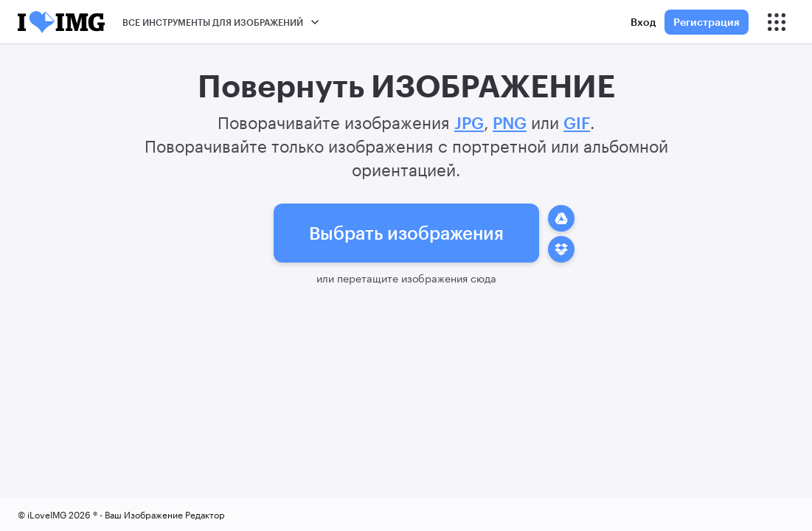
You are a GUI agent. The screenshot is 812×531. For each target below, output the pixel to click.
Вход (643, 22)
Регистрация (707, 22)
